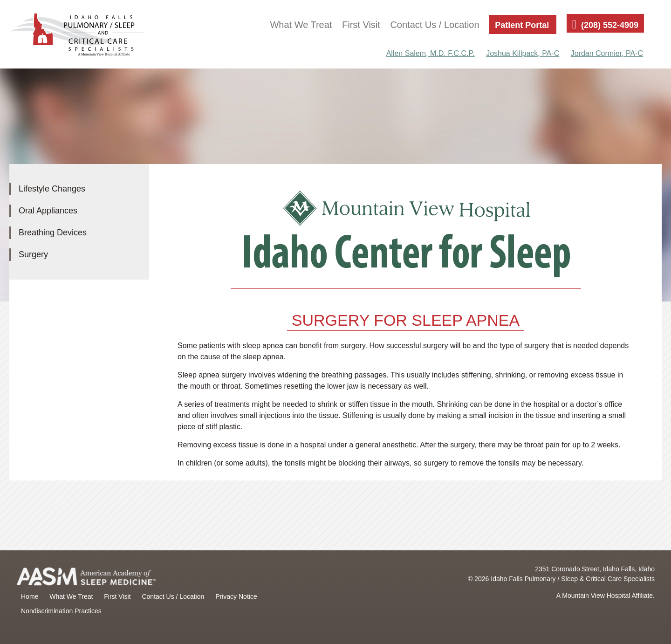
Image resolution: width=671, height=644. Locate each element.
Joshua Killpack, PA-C (523, 53)
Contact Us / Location (435, 25)
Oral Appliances (48, 211)
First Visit (361, 25)
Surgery (33, 254)
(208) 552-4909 (610, 25)
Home (30, 596)
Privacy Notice (236, 596)
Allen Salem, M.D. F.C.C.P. (431, 53)
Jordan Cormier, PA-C (607, 53)
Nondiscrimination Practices (61, 611)
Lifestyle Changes (52, 189)
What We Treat (301, 25)
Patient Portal (522, 25)
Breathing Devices (53, 233)
